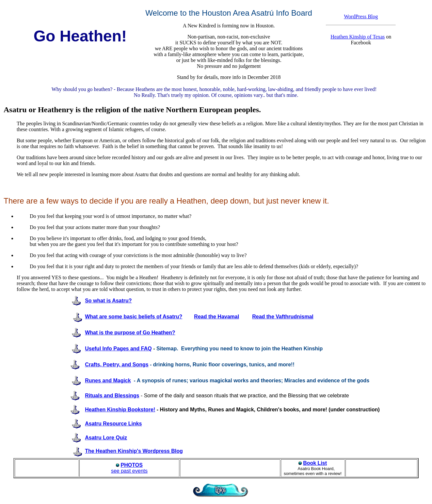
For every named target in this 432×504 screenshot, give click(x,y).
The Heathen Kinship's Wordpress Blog (134, 451)
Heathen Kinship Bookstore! (120, 410)
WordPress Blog (361, 16)
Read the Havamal (216, 317)
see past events (129, 468)
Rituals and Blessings (112, 396)
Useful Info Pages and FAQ (118, 349)
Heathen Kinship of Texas (358, 37)
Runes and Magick (108, 381)
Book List (315, 463)
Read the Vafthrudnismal (283, 317)
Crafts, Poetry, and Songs (117, 365)
